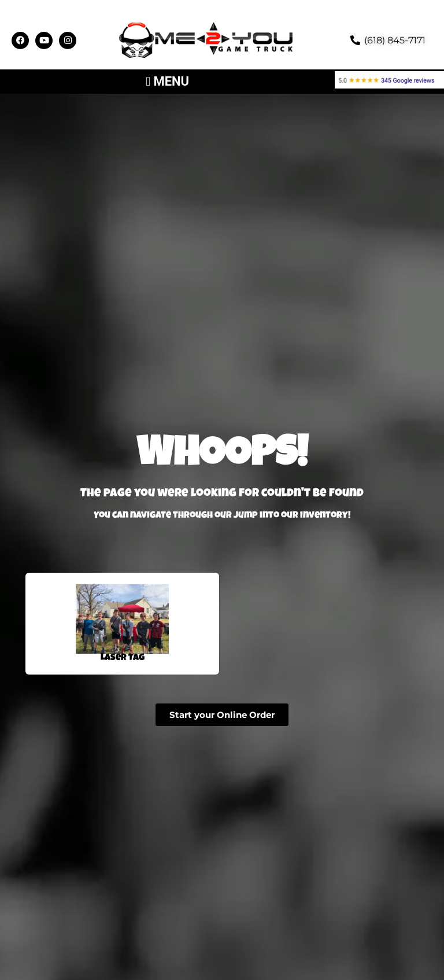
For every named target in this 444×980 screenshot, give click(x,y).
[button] (167, 82)
